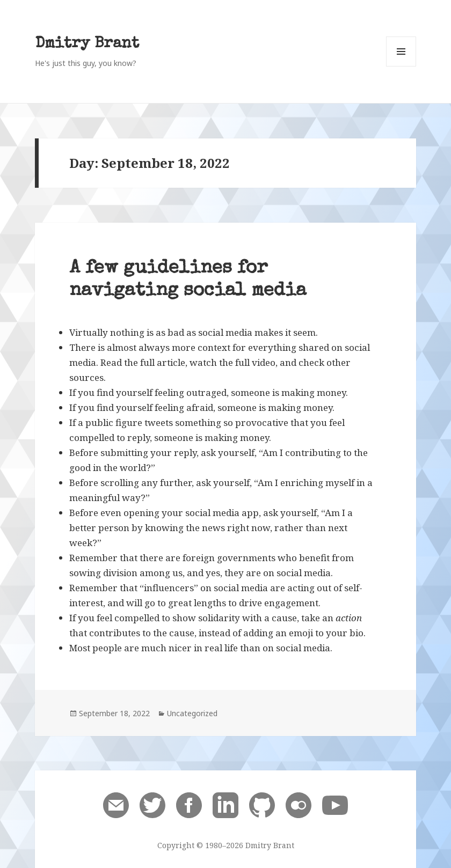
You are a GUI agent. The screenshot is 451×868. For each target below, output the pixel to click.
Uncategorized (192, 713)
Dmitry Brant (87, 44)
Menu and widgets (401, 66)
